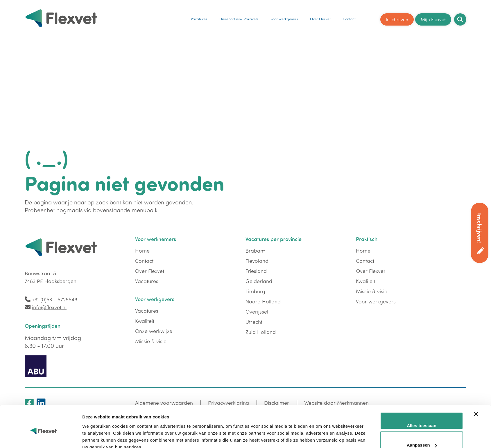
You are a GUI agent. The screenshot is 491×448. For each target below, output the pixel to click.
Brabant (255, 251)
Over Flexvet (320, 18)
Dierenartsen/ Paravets (239, 18)
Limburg (255, 291)
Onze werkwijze (154, 331)
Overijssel (257, 312)
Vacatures (199, 18)
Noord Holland (263, 301)
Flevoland (257, 261)
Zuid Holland (261, 332)
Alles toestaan (422, 373)
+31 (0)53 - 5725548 (55, 299)
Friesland (256, 271)
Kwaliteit (145, 321)
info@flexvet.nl (49, 307)
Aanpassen (422, 392)
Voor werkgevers (284, 18)
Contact (349, 18)
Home (142, 251)
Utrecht (254, 322)
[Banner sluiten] (476, 368)
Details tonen (96, 410)
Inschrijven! (480, 228)
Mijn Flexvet (433, 18)
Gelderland (259, 281)
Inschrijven (397, 18)
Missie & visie (151, 341)
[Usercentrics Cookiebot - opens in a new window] (44, 410)
